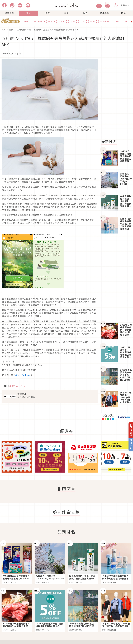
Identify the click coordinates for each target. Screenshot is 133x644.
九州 (83, 21)
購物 (123, 13)
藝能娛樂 (104, 13)
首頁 (3, 30)
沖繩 (73, 21)
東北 (127, 21)
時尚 (85, 13)
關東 (50, 21)
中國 (117, 21)
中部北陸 (105, 21)
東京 (26, 21)
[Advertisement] (116, 278)
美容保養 (9, 13)
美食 (66, 13)
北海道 (61, 21)
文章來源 (22, 394)
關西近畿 (38, 21)
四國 (93, 21)
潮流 (28, 13)
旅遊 (47, 13)
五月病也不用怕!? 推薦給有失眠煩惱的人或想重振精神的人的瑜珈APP (48, 30)
